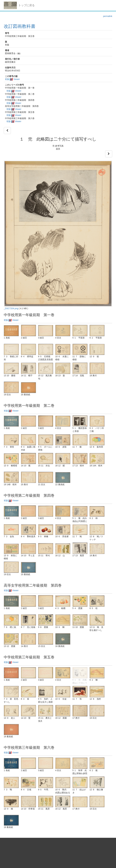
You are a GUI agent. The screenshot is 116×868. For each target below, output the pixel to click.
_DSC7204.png (11, 308)
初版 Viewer (12, 79)
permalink (108, 16)
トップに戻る (27, 5)
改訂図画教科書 (20, 26)
